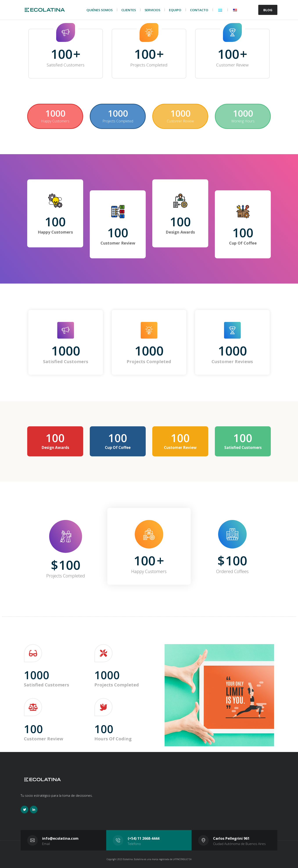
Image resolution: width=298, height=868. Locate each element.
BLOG (268, 10)
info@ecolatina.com (60, 838)
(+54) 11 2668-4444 (144, 838)
